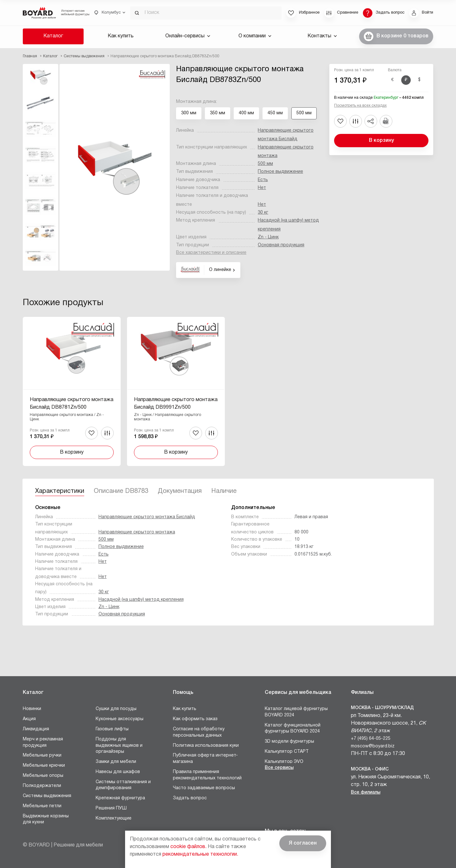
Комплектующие (114, 818)
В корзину (381, 141)
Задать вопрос (190, 798)
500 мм (265, 164)
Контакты (322, 36)
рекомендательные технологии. (200, 854)
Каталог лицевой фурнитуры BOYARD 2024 (296, 712)
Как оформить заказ (195, 719)
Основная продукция (281, 245)
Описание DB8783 (121, 491)
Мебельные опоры (43, 776)
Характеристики (60, 491)
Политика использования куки (206, 746)
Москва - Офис (370, 769)
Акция (29, 719)
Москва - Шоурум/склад (382, 708)
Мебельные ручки (42, 755)
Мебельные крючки (44, 766)
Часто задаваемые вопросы (204, 788)
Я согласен (303, 843)
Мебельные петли (42, 806)
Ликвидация (36, 729)
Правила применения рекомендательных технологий (207, 775)
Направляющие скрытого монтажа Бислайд (147, 517)
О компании (255, 36)
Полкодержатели (42, 786)
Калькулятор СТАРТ (287, 752)
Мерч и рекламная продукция (43, 742)
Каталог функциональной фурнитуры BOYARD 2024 (293, 729)
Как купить (121, 36)
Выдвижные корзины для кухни (46, 819)
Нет (262, 188)
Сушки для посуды (116, 709)
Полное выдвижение (280, 172)
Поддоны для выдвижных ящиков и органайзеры (119, 745)
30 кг (263, 213)
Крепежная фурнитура (120, 798)
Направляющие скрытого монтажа (137, 532)
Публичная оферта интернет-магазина (205, 759)
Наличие (224, 491)
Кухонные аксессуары (120, 719)
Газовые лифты (112, 729)
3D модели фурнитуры (289, 742)
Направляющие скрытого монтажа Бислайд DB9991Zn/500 (176, 404)
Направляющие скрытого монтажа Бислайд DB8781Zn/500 (72, 404)
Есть (263, 180)
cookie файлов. (188, 847)
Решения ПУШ (111, 808)
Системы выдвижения (47, 796)
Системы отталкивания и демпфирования (123, 785)
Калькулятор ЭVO (284, 762)
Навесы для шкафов (118, 772)
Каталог (53, 36)
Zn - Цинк (268, 237)
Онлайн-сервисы (188, 36)
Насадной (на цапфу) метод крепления (141, 600)
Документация (180, 491)
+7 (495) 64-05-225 (371, 739)
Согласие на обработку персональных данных (199, 732)
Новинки (32, 709)
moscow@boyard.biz (373, 746)
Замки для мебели (116, 762)
